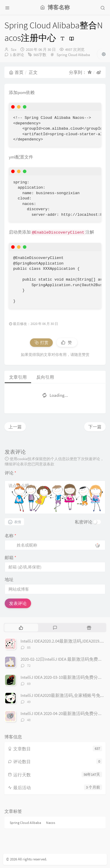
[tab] (21, 627)
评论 (10, 473)
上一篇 (15, 427)
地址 (9, 579)
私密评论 (84, 522)
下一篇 (95, 427)
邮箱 (10, 557)
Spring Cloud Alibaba (73, 55)
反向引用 (45, 377)
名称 (10, 536)
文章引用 (18, 377)
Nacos (51, 823)
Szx (14, 49)
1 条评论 (17, 55)
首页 (16, 72)
